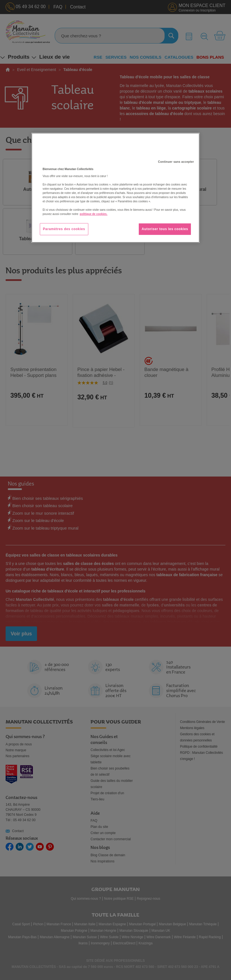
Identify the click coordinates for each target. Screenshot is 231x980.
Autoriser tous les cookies (165, 229)
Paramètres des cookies (64, 229)
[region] (115, 188)
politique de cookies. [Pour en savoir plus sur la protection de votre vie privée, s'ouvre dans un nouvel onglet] (93, 214)
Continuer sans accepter (176, 162)
